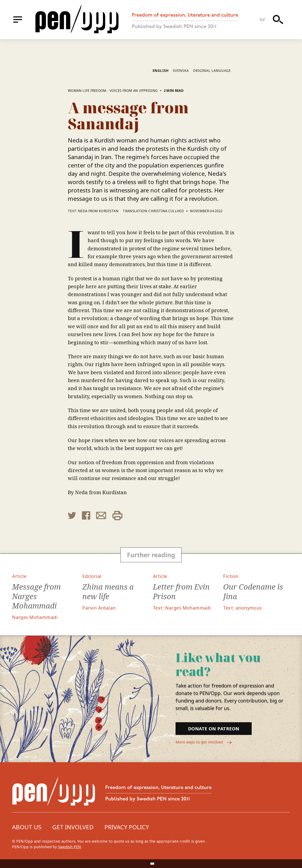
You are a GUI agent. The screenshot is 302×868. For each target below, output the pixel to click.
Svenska (181, 71)
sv (262, 19)
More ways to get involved (204, 743)
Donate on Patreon (214, 728)
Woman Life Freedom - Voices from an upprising (113, 91)
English (161, 71)
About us (27, 827)
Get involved (73, 827)
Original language (212, 71)
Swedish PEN (69, 847)
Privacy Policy (127, 827)
